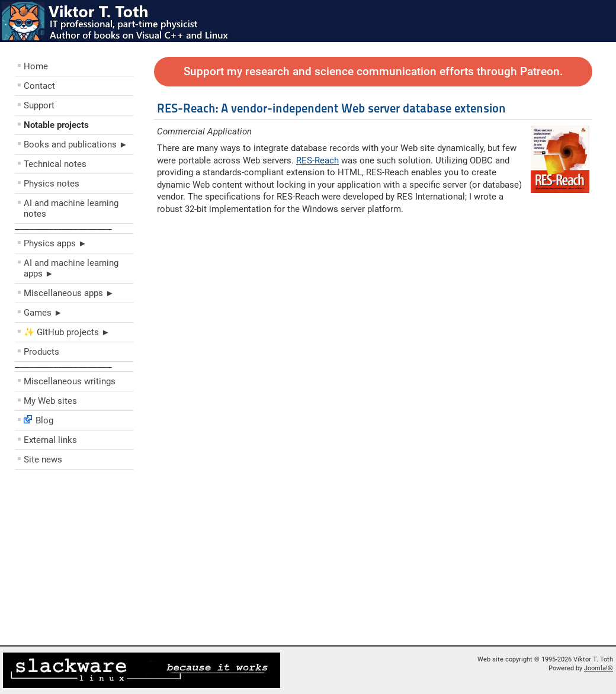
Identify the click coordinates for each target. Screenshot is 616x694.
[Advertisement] (86, 560)
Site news (43, 460)
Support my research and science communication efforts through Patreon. (373, 72)
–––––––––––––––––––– (63, 229)
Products (41, 352)
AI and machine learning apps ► (71, 268)
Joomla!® (599, 668)
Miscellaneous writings (70, 381)
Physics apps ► (55, 243)
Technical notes (55, 164)
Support (39, 105)
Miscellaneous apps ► (69, 293)
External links (50, 440)
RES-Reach (317, 160)
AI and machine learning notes (71, 208)
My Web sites (50, 401)
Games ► (43, 313)
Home (36, 66)
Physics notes (52, 184)
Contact (39, 86)
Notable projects (56, 125)
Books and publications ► (76, 144)
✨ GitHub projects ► (67, 332)
